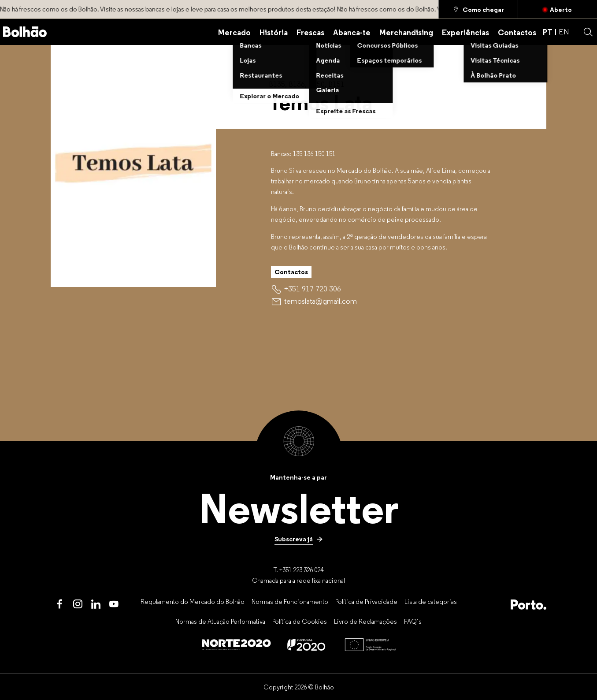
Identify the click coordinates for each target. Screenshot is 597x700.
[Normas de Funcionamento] (290, 601)
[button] (588, 32)
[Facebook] (60, 605)
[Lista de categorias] (431, 601)
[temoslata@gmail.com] (321, 301)
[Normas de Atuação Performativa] (220, 621)
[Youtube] (114, 605)
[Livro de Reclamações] (365, 621)
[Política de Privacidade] (366, 601)
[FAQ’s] (413, 621)
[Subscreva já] (299, 539)
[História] (274, 32)
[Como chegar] (478, 9)
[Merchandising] (406, 32)
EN (564, 32)
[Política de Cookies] (300, 621)
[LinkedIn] (96, 605)
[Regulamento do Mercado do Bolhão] (193, 601)
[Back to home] (25, 32)
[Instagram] (78, 605)
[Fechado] (558, 9)
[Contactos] (517, 32)
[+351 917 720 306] (313, 289)
